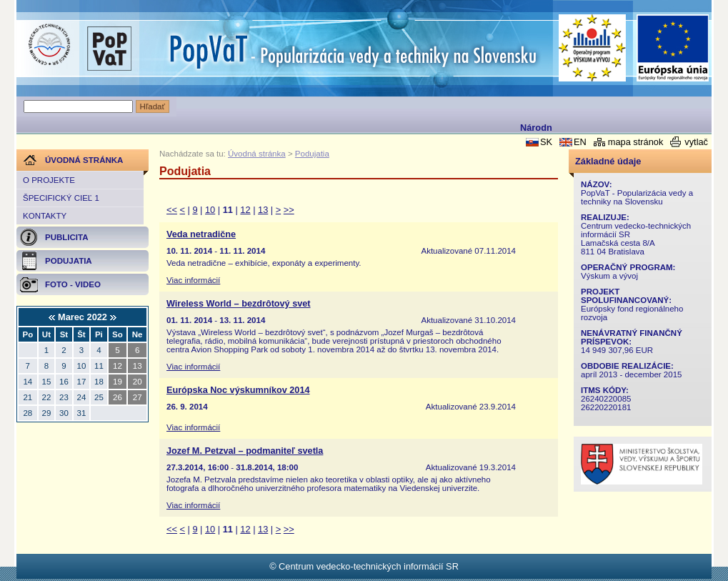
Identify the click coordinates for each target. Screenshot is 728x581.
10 (210, 210)
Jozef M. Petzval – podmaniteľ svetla (245, 451)
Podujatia (312, 154)
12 (245, 210)
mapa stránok (636, 142)
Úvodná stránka (257, 154)
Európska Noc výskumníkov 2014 (238, 390)
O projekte (49, 180)
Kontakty (45, 216)
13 (263, 210)
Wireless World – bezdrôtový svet (239, 304)
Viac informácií (193, 280)
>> (289, 210)
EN (580, 142)
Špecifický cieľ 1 (61, 198)
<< (172, 210)
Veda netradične (201, 234)
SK (546, 142)
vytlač (696, 142)
